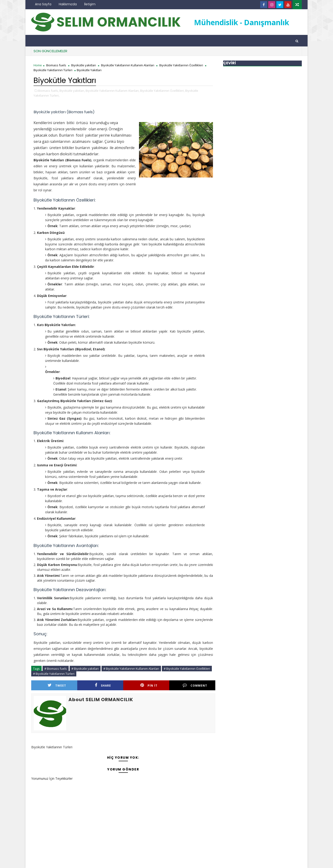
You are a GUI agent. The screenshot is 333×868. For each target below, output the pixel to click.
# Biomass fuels (56, 669)
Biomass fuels (56, 65)
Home (38, 65)
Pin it (149, 685)
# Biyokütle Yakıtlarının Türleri (54, 674)
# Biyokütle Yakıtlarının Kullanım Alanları (131, 669)
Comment (195, 685)
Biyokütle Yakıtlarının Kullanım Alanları (128, 65)
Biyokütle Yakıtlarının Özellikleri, (162, 91)
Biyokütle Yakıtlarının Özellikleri (181, 65)
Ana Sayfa (43, 4)
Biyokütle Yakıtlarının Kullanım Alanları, (113, 91)
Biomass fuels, (48, 91)
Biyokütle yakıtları (84, 65)
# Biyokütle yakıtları (85, 669)
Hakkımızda (68, 4)
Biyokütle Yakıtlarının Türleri (53, 70)
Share (103, 685)
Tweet (57, 685)
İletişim (90, 4)
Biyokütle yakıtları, (72, 91)
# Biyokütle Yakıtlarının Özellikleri (187, 669)
